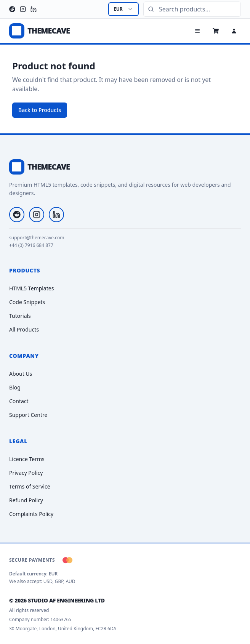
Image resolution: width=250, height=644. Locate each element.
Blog (15, 387)
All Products (24, 329)
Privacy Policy (26, 473)
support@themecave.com (37, 238)
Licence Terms (27, 459)
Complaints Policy (31, 514)
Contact (19, 401)
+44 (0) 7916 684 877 (31, 245)
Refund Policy (26, 500)
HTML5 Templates (31, 288)
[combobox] (123, 9)
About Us (21, 374)
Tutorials (20, 316)
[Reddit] (12, 9)
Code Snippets (27, 302)
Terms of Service (30, 486)
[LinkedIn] (34, 9)
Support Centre (28, 415)
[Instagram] (23, 9)
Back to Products (40, 110)
